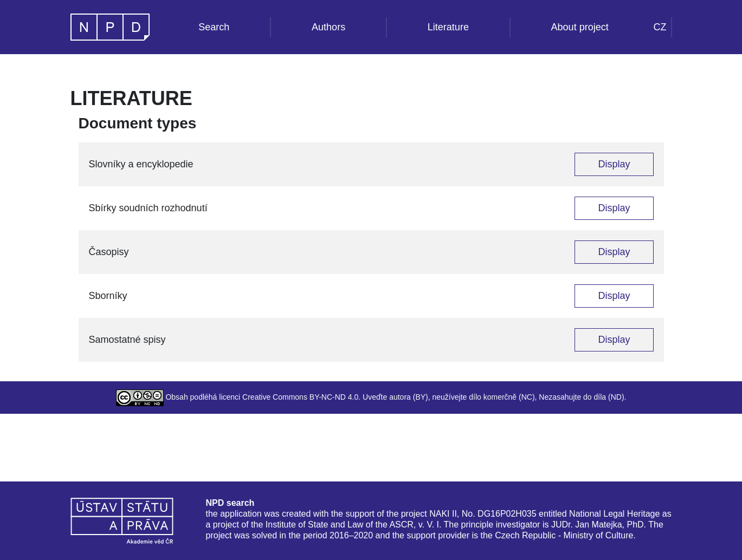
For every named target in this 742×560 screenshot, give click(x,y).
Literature (448, 27)
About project (580, 27)
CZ (660, 27)
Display (614, 164)
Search (214, 27)
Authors (328, 27)
